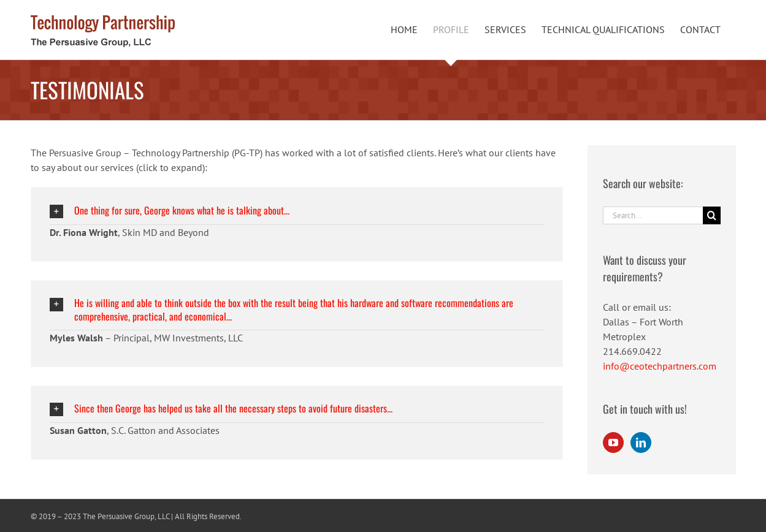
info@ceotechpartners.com (660, 366)
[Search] (712, 215)
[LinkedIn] (641, 443)
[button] (297, 211)
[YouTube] (613, 443)
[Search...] (653, 215)
